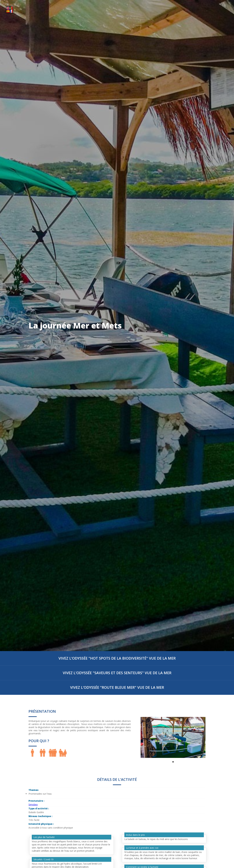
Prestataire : (37, 801)
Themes (34, 790)
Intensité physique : (41, 824)
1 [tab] (173, 762)
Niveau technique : (41, 816)
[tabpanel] (173, 737)
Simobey (33, 805)
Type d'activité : (39, 808)
